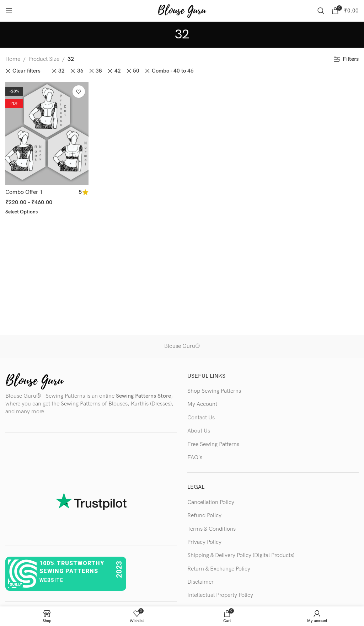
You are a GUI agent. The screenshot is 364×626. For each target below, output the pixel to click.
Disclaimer (200, 582)
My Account (202, 404)
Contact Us (201, 418)
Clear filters (26, 71)
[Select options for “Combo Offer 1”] (22, 212)
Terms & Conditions (212, 529)
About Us (199, 431)
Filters (351, 59)
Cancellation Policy (211, 502)
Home (13, 59)
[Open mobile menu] (9, 11)
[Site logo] (182, 10)
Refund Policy (204, 516)
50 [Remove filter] (136, 71)
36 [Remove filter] (80, 71)
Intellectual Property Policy (220, 595)
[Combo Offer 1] (47, 133)
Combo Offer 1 (24, 192)
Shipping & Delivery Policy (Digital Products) (241, 555)
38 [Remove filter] (99, 71)
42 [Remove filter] (118, 71)
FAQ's (195, 458)
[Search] (321, 11)
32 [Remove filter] (61, 71)
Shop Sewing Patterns (214, 391)
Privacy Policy (204, 542)
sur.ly (16, 585)
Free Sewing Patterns (213, 444)
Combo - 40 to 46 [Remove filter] (173, 71)
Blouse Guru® (182, 346)
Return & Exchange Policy (219, 569)
